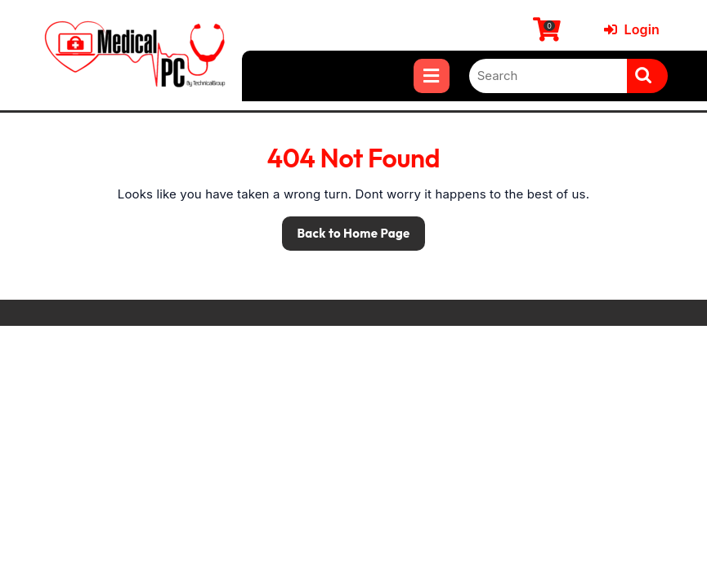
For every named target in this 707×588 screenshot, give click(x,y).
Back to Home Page (346, 229)
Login (632, 29)
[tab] (431, 76)
